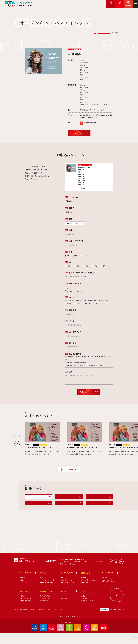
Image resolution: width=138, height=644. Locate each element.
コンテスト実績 (45, 609)
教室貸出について (86, 612)
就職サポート (85, 589)
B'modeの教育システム (88, 591)
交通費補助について (66, 591)
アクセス (33, 620)
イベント (63, 589)
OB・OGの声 (85, 593)
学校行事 (104, 589)
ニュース (69, 602)
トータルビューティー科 (47, 591)
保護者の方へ (85, 607)
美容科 (42, 589)
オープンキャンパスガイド (65, 497)
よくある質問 (23, 593)
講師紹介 (22, 589)
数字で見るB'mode (46, 612)
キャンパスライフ (32, 506)
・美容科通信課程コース (47, 593)
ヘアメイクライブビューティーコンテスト (109, 592)
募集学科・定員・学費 (25, 609)
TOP (90, 33)
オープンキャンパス (69, 584)
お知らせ (63, 607)
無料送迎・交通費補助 (94, 497)
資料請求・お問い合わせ (21, 620)
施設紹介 (90, 506)
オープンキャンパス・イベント (102, 33)
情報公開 (42, 620)
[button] (17, 444)
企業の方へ (84, 609)
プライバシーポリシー (54, 620)
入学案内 (22, 607)
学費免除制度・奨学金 (26, 612)
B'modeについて (62, 506)
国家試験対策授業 (45, 607)
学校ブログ (64, 609)
